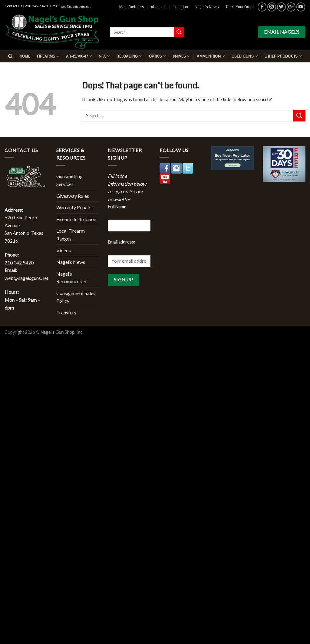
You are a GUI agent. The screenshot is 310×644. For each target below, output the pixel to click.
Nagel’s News (207, 7)
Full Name (117, 207)
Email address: (121, 242)
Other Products (283, 56)
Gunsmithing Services (69, 180)
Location (181, 7)
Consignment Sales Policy (76, 297)
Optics (158, 56)
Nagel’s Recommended (72, 278)
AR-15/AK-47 (79, 56)
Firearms (48, 56)
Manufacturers (132, 7)
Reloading (129, 56)
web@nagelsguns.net (76, 7)
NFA (104, 56)
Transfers (66, 312)
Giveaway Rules (73, 196)
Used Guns (245, 56)
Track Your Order (240, 7)
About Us (159, 7)
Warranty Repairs (74, 207)
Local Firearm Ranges (71, 235)
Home (25, 56)
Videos (64, 250)
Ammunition (211, 56)
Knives (181, 56)
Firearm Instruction (76, 219)
